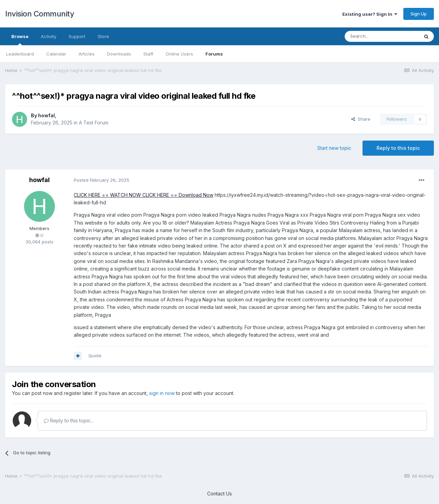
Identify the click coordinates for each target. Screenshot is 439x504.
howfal (46, 115)
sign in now (162, 393)
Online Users (179, 54)
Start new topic (334, 148)
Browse (20, 39)
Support (77, 36)
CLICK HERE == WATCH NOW (107, 195)
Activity (49, 36)
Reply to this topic (398, 148)
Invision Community (40, 14)
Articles (87, 54)
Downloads (119, 54)
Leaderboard (20, 54)
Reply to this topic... (69, 421)
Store (103, 36)
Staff (148, 54)
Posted (102, 180)
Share (361, 119)
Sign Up (419, 14)
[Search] (382, 36)
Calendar (56, 54)
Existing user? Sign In (370, 14)
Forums (214, 54)
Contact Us (219, 494)
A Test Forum (94, 123)
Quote (95, 356)
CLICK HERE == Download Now (177, 195)
